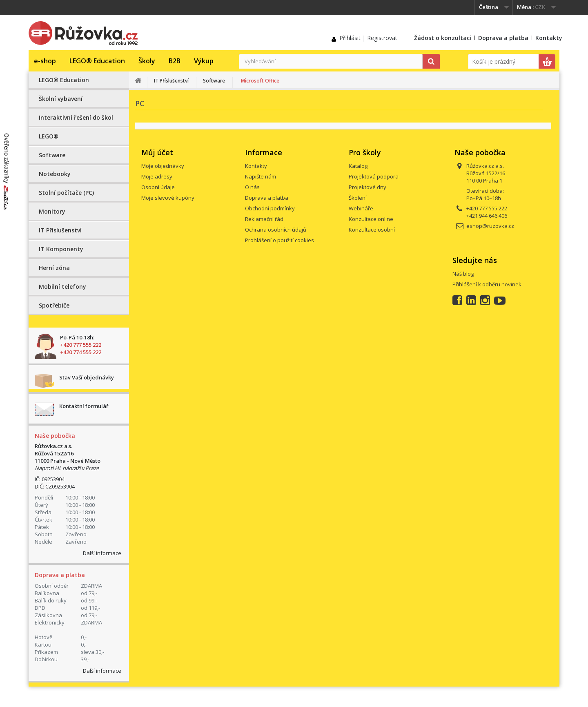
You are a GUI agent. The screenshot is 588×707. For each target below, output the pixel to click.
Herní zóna (54, 268)
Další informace (102, 553)
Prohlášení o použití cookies (280, 240)
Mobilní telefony (62, 287)
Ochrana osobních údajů (276, 230)
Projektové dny (367, 187)
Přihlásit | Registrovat (368, 38)
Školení (358, 198)
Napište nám (261, 176)
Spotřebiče (54, 305)
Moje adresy (157, 176)
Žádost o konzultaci (443, 38)
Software (52, 155)
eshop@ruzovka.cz (490, 226)
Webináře (361, 208)
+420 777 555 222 (81, 345)
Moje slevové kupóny (168, 198)
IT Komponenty (61, 249)
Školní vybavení (61, 99)
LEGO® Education (97, 61)
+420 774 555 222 (81, 352)
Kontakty (549, 38)
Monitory (52, 211)
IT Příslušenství (60, 230)
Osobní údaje (158, 187)
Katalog (358, 166)
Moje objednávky (163, 166)
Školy (147, 61)
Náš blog (463, 274)
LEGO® (49, 136)
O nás (252, 187)
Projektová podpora (374, 176)
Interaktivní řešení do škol (76, 117)
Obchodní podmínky (270, 208)
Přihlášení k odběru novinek (487, 284)
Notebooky (55, 174)
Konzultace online (371, 219)
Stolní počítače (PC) (66, 193)
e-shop (45, 61)
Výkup (204, 61)
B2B (175, 61)
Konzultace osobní (372, 230)
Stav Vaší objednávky (87, 377)
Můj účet (157, 152)
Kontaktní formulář (84, 406)
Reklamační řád (264, 219)
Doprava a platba (503, 38)
